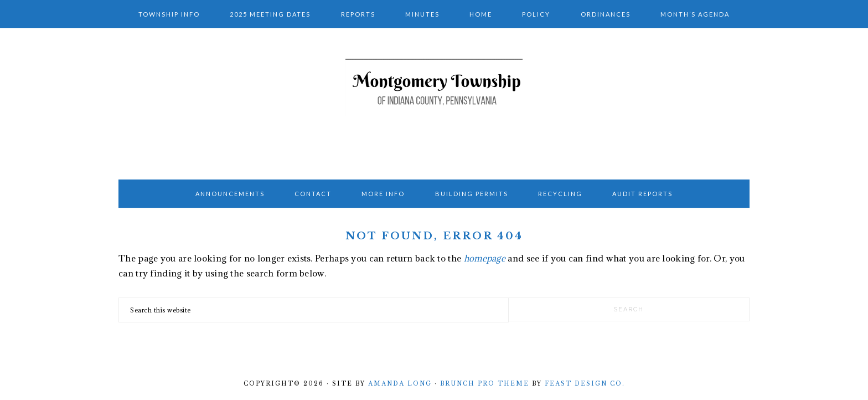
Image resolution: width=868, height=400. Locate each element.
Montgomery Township (434, 100)
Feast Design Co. (585, 384)
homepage (485, 258)
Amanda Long (400, 384)
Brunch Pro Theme (485, 384)
